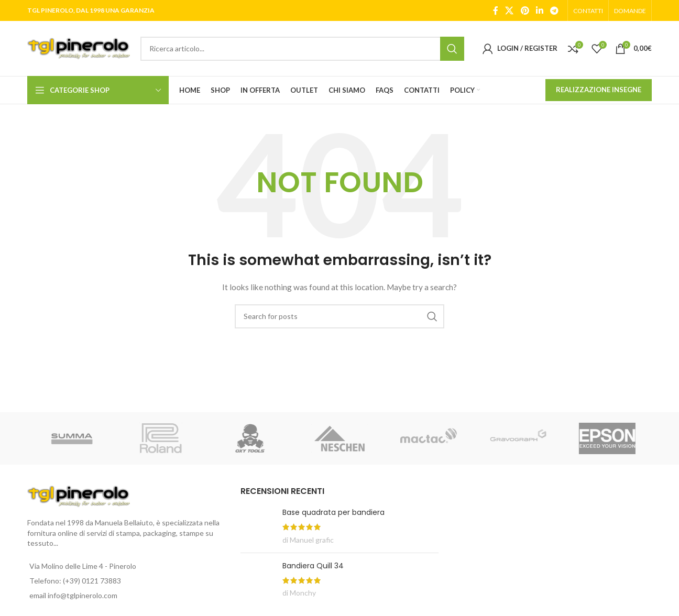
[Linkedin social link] (539, 10)
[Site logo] (79, 47)
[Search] (302, 49)
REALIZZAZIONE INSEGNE (599, 90)
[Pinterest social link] (525, 10)
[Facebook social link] (496, 10)
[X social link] (510, 10)
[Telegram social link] (555, 10)
